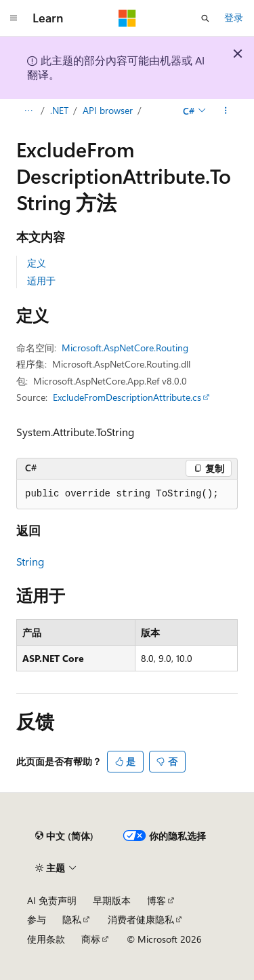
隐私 (72, 919)
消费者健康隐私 (141, 919)
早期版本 (112, 900)
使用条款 (46, 939)
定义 (37, 263)
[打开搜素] (205, 18)
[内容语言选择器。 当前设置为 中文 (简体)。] (64, 836)
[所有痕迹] (28, 111)
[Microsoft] (127, 18)
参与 (37, 919)
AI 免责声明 (52, 900)
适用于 (41, 280)
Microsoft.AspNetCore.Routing (125, 348)
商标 (91, 939)
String (30, 561)
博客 (156, 900)
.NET (59, 110)
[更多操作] (226, 111)
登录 (234, 17)
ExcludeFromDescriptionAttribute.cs (127, 397)
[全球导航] (14, 18)
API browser (108, 110)
